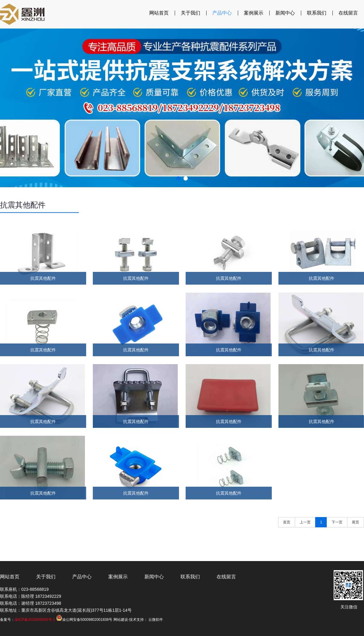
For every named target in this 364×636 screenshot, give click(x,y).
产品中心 (222, 13)
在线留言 (348, 13)
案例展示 (254, 13)
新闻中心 (285, 13)
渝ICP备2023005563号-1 (35, 620)
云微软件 (156, 620)
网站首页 (159, 13)
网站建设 (121, 620)
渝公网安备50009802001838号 (84, 620)
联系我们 (317, 13)
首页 (287, 522)
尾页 (356, 522)
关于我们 (190, 13)
